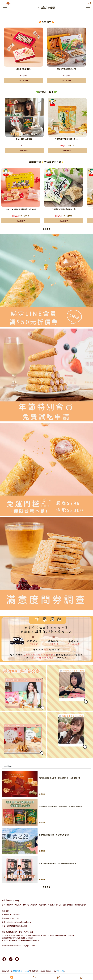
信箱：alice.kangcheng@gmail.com (16, 922)
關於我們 (10, 905)
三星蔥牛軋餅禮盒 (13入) (66, 69)
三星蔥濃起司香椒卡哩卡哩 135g (67, 139)
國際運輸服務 (68, 905)
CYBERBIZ (60, 971)
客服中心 (26, 905)
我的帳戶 (18, 905)
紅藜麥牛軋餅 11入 (23, 69)
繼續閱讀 (42, 794)
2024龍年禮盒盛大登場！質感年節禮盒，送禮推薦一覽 (59, 778)
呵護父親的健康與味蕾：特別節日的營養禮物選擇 (58, 863)
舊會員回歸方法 (56, 905)
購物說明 (34, 905)
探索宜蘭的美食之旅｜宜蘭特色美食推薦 (54, 835)
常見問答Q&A (44, 905)
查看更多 (46, 229)
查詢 (4, 905)
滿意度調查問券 (80, 905)
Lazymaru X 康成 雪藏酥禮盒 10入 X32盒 (21, 209)
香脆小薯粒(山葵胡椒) (24, 139)
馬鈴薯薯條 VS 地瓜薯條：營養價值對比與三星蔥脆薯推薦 (61, 806)
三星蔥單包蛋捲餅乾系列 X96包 (64, 209)
